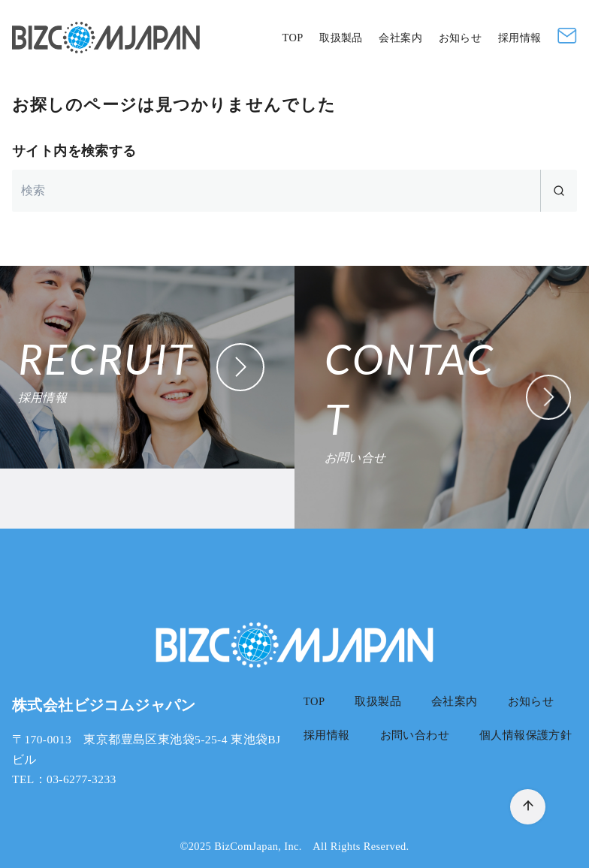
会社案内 (400, 38)
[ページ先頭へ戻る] (528, 807)
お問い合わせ (415, 735)
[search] (559, 191)
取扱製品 (341, 38)
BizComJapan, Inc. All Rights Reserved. (311, 846)
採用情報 (520, 38)
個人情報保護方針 (526, 735)
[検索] (294, 191)
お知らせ (461, 38)
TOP (292, 38)
